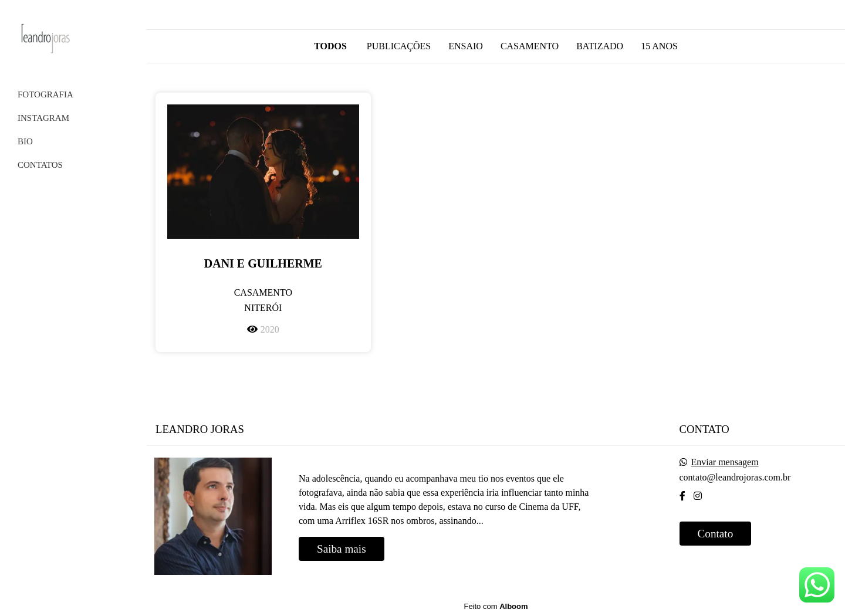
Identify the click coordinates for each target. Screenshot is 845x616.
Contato (716, 534)
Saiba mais (342, 549)
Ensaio (466, 46)
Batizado (600, 46)
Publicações (399, 46)
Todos (330, 46)
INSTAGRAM (43, 118)
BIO (25, 141)
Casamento (530, 46)
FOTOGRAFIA (45, 94)
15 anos (659, 46)
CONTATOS (40, 165)
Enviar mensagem (725, 462)
